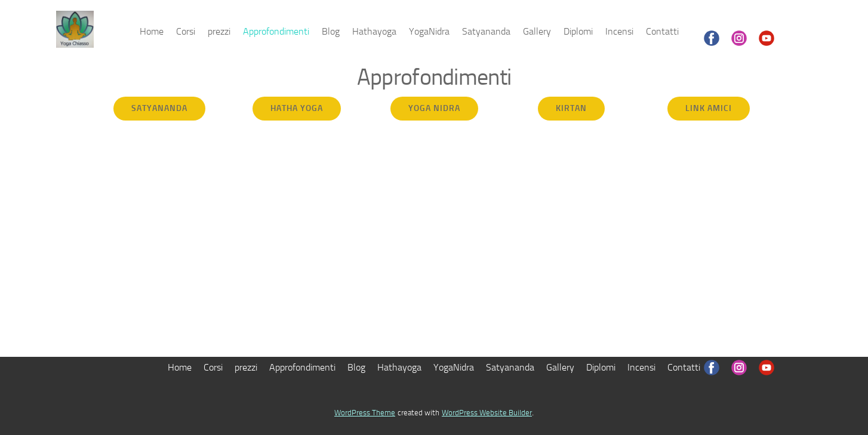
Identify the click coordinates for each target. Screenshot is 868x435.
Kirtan (571, 108)
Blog (331, 31)
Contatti (662, 31)
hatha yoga (297, 108)
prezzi (219, 31)
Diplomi (578, 31)
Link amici (709, 108)
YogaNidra (429, 31)
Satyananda (486, 31)
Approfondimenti (276, 31)
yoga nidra (434, 108)
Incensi (619, 31)
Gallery (537, 31)
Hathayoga (374, 31)
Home (152, 31)
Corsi (186, 31)
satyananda (159, 108)
